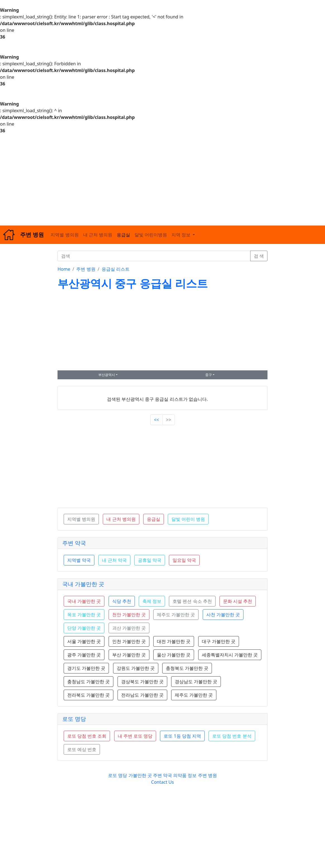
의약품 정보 (185, 775)
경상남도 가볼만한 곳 (196, 682)
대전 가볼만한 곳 (174, 641)
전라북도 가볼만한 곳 (89, 695)
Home (64, 269)
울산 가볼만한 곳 (174, 655)
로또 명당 (74, 719)
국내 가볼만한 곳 (83, 584)
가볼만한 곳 (141, 775)
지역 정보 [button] (181, 235)
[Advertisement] (162, 180)
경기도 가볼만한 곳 (86, 668)
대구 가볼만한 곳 (219, 641)
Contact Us (162, 782)
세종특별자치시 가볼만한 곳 (230, 655)
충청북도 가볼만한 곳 (187, 668)
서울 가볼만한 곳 (84, 641)
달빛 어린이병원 (151, 235)
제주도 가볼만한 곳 (194, 695)
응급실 (123, 235)
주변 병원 (86, 269)
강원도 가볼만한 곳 (136, 668)
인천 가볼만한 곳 (129, 641)
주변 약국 (74, 543)
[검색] (154, 256)
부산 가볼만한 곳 (129, 655)
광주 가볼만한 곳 (84, 655)
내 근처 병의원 (98, 235)
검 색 (259, 256)
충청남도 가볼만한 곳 (89, 682)
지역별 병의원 (64, 235)
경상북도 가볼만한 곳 (142, 682)
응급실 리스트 (116, 269)
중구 (209, 375)
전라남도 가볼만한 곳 (142, 695)
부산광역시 (107, 375)
